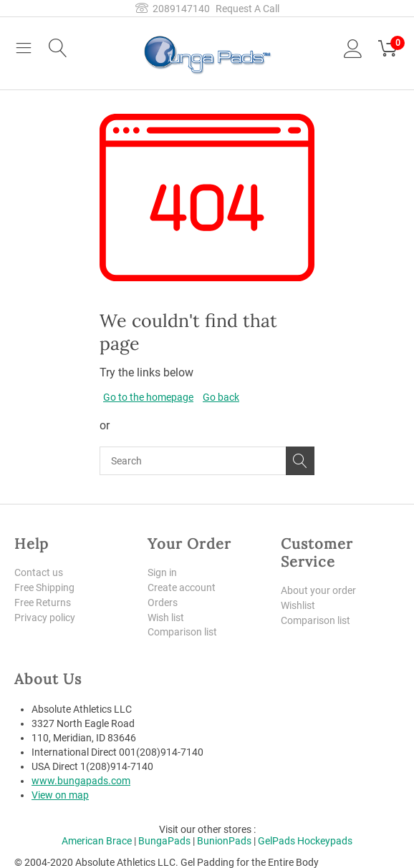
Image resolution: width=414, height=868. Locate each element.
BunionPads (224, 841)
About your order (318, 590)
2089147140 (173, 9)
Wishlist (298, 605)
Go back (221, 397)
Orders (163, 603)
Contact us (39, 572)
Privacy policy (45, 618)
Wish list (166, 618)
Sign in (162, 572)
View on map (60, 795)
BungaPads (164, 841)
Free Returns (43, 603)
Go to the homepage (148, 397)
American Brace (97, 841)
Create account (182, 587)
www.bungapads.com (81, 781)
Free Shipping (44, 587)
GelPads (276, 841)
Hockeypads (325, 841)
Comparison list (182, 632)
